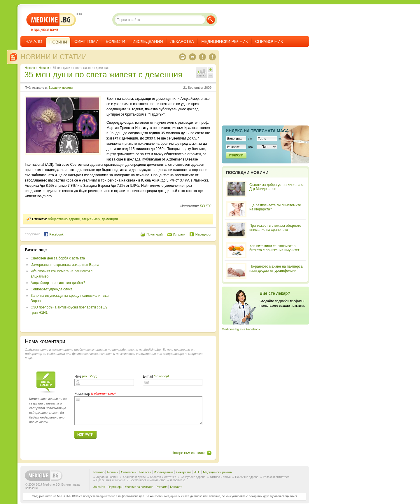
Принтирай (155, 234)
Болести (115, 41)
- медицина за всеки (51, 22)
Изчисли (236, 155)
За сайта (99, 487)
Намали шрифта (210, 75)
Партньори (115, 487)
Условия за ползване (139, 487)
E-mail (148, 376)
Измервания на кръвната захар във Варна (65, 265)
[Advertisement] (164, 288)
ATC (197, 472)
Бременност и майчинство (148, 480)
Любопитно (178, 480)
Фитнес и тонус (220, 477)
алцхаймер (91, 219)
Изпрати (179, 234)
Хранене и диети (134, 477)
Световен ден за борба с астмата (58, 258)
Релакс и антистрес (276, 477)
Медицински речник (225, 41)
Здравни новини (61, 88)
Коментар (82, 394)
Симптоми (86, 41)
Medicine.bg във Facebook (241, 329)
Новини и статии (54, 57)
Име (78, 376)
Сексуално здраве (193, 477)
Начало (34, 41)
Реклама (162, 487)
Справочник (269, 41)
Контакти (176, 487)
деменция (110, 219)
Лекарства (182, 41)
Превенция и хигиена (111, 480)
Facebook (54, 234)
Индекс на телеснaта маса (257, 131)
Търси (211, 20)
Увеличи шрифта (210, 70)
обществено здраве (64, 219)
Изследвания (148, 41)
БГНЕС (206, 206)
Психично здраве (247, 477)
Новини (44, 68)
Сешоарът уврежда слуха (51, 289)
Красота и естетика (163, 477)
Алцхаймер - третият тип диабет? (58, 283)
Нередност (203, 234)
